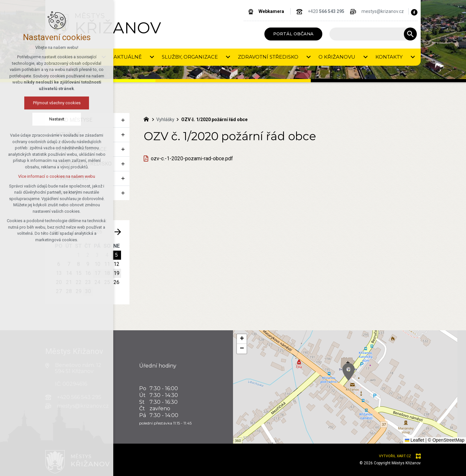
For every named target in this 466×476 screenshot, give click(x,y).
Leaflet (415, 440)
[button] (425, 419)
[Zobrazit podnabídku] (123, 120)
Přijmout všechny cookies (57, 103)
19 (116, 273)
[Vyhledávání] (410, 34)
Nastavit (57, 119)
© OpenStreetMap (446, 440)
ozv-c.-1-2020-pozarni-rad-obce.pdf (192, 159)
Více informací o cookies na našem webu (57, 176)
